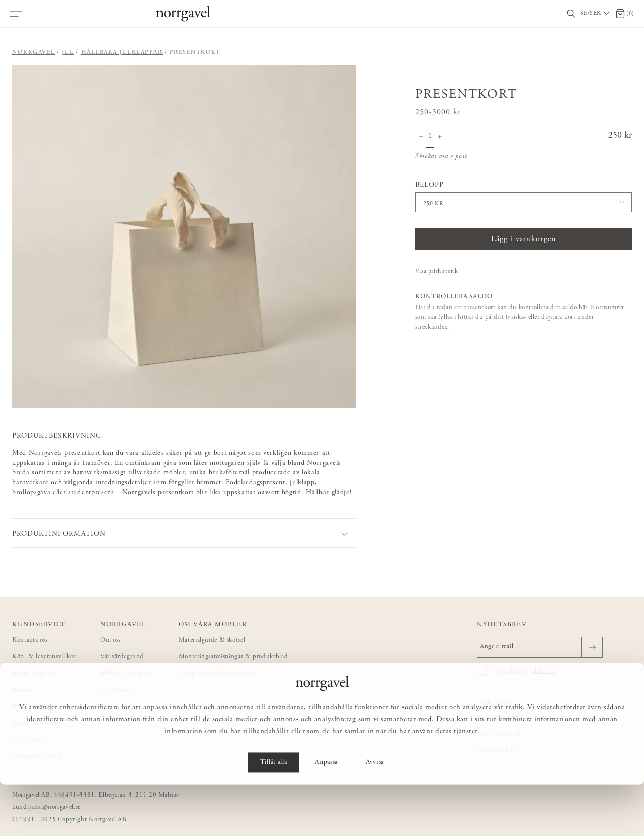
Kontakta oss (30, 641)
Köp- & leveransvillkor (44, 657)
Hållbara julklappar (122, 52)
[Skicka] (592, 647)
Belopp (429, 185)
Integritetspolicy (35, 674)
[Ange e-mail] (540, 647)
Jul (68, 52)
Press (107, 707)
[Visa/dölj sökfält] (571, 14)
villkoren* (543, 671)
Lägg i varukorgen (524, 239)
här (583, 308)
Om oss (110, 641)
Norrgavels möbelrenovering (218, 674)
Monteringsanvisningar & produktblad (233, 657)
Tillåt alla (273, 814)
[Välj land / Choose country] (596, 14)
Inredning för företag (42, 707)
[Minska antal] (421, 138)
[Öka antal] (440, 138)
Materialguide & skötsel (212, 641)
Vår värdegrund (122, 657)
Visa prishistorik (437, 271)
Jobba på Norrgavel (127, 674)
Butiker (23, 690)
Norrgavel (34, 52)
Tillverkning (117, 690)
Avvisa (375, 814)
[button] (184, 237)
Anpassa (326, 814)
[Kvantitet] (430, 138)
